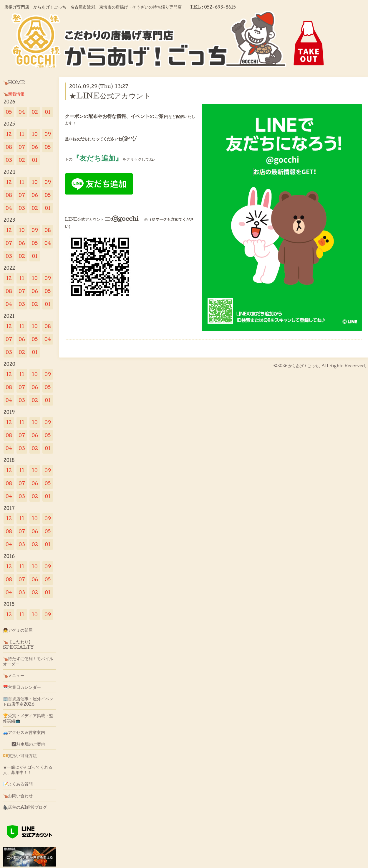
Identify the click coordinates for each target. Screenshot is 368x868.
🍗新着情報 (14, 94)
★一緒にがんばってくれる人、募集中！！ (28, 770)
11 (22, 134)
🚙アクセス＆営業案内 (24, 732)
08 (9, 147)
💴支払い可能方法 (20, 755)
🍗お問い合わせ (18, 795)
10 (35, 134)
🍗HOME (14, 82)
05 (9, 112)
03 (9, 160)
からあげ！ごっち (304, 366)
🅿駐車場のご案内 (24, 744)
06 (35, 147)
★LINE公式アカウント (113, 95)
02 (35, 112)
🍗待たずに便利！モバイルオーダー (28, 661)
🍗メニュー (14, 675)
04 (22, 112)
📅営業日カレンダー (22, 687)
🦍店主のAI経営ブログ (25, 807)
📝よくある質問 (18, 784)
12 (9, 134)
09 (48, 134)
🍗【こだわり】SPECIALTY (18, 644)
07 (22, 147)
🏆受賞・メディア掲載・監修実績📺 (28, 718)
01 (48, 112)
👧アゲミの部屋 (18, 630)
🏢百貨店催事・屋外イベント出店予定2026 (28, 701)
